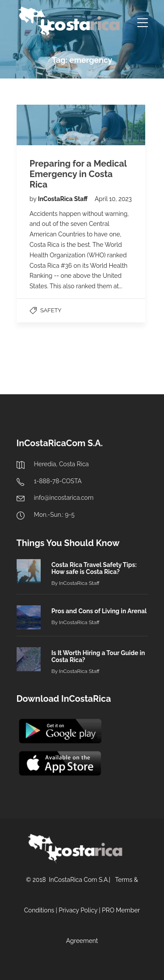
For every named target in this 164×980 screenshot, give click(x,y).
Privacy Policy (78, 910)
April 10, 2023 (113, 199)
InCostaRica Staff (64, 199)
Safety (51, 310)
